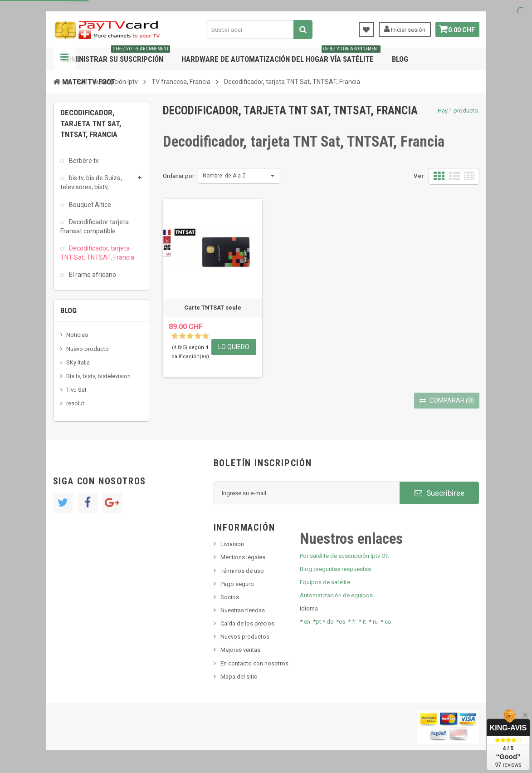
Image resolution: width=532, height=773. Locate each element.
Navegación (64, 59)
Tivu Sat (76, 390)
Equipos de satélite (325, 582)
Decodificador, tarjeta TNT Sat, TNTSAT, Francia (97, 253)
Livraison (232, 544)
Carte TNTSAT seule (213, 308)
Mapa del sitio (239, 677)
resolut (75, 403)
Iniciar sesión (402, 29)
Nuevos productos (245, 637)
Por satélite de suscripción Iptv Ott (344, 556)
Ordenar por (178, 176)
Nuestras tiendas (243, 610)
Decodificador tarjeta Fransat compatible (95, 226)
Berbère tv (83, 161)
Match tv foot (89, 82)
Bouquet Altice (89, 205)
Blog (400, 59)
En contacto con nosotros (254, 663)
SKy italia (78, 362)
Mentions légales (243, 557)
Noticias (77, 335)
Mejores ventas (240, 650)
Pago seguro (237, 584)
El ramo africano (92, 275)
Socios (230, 597)
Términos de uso (242, 571)
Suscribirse (439, 493)
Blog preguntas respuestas (335, 569)
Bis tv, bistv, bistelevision (98, 376)
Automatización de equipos (336, 595)
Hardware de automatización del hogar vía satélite (281, 56)
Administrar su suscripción (116, 56)
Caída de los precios (247, 623)
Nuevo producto (88, 349)
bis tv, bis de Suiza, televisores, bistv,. (91, 182)
